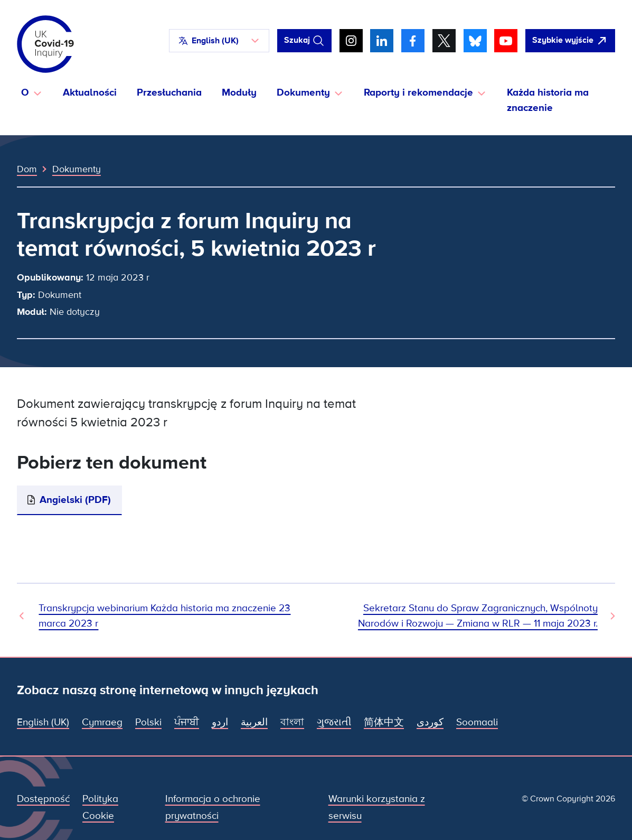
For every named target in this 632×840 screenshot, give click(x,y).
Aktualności (90, 93)
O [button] (25, 93)
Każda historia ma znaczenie (548, 100)
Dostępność (43, 799)
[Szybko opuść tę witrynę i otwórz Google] (570, 41)
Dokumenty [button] (303, 93)
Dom (27, 169)
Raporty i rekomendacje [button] (418, 93)
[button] (219, 41)
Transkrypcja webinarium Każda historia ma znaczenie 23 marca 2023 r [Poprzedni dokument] (164, 616)
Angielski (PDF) (75, 500)
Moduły (239, 93)
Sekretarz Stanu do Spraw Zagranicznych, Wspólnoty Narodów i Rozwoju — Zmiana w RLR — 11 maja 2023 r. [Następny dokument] (478, 616)
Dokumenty (77, 169)
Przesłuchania (169, 93)
